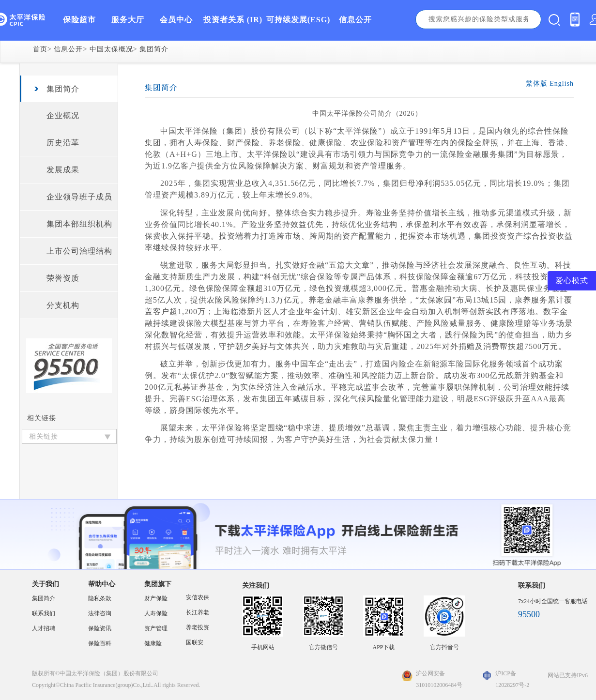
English (562, 84)
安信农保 (198, 597)
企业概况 (63, 115)
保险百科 (100, 643)
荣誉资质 (63, 278)
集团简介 (154, 49)
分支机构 (63, 305)
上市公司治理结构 (79, 251)
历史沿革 (63, 143)
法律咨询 (100, 613)
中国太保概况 (111, 49)
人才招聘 (44, 628)
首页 (40, 49)
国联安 (195, 642)
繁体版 (537, 84)
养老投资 (198, 627)
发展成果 (63, 170)
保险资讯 (100, 628)
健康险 (153, 643)
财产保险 (156, 598)
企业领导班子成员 (79, 197)
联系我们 (44, 613)
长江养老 (198, 612)
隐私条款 (100, 598)
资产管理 (156, 628)
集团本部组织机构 (79, 224)
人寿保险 (156, 613)
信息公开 (68, 49)
